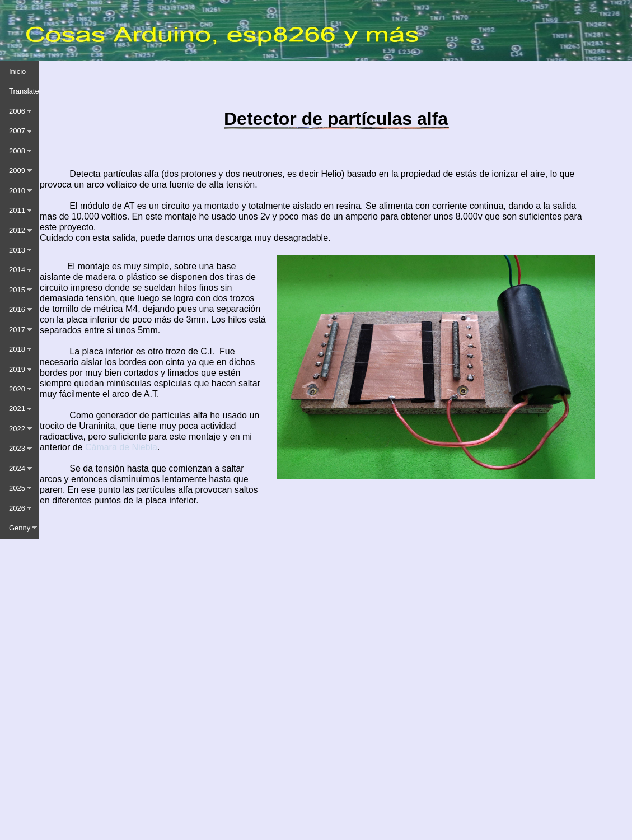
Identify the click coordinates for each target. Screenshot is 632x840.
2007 (17, 131)
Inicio (17, 71)
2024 (17, 468)
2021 (17, 409)
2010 (17, 191)
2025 (17, 488)
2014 (17, 270)
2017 (17, 330)
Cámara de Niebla (121, 447)
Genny (20, 528)
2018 (17, 349)
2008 (17, 151)
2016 (17, 309)
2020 (17, 389)
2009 (17, 171)
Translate (24, 91)
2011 (17, 210)
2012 (17, 230)
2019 (17, 369)
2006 (17, 111)
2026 (17, 508)
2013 (17, 250)
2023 (17, 448)
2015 (17, 290)
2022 (17, 429)
